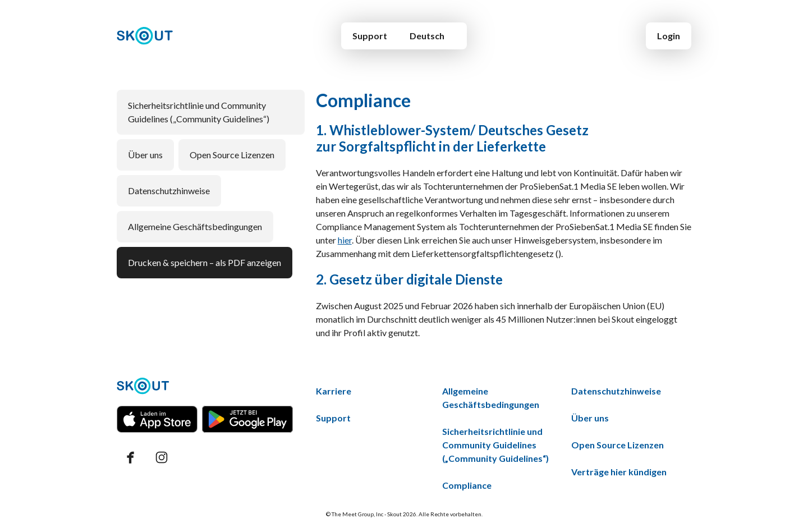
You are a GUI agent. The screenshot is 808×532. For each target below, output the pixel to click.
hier (345, 240)
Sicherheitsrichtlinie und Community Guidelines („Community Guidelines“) (199, 112)
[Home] (145, 36)
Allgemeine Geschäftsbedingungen (195, 226)
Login (669, 36)
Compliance (467, 485)
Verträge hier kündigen (619, 472)
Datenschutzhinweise (169, 191)
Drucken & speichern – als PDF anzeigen (205, 262)
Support (370, 36)
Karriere (334, 391)
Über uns (145, 155)
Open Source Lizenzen (232, 155)
